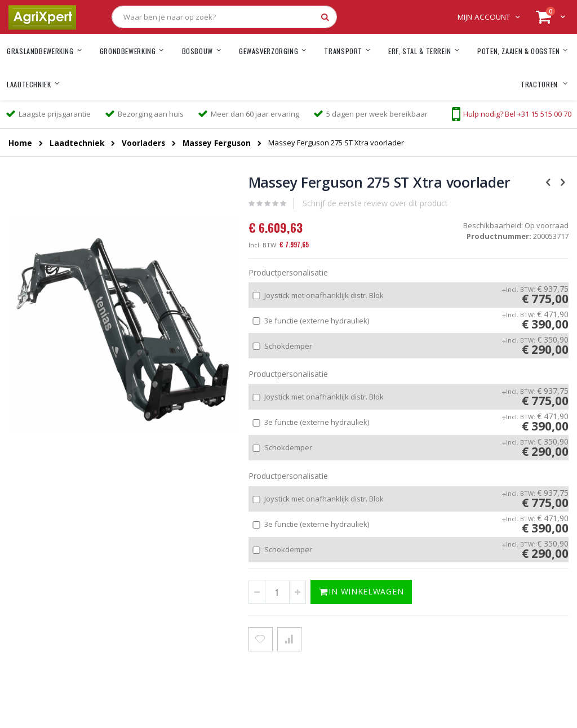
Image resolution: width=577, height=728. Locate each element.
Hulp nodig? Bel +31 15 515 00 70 (517, 114)
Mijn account (484, 17)
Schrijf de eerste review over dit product (375, 203)
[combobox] (224, 17)
